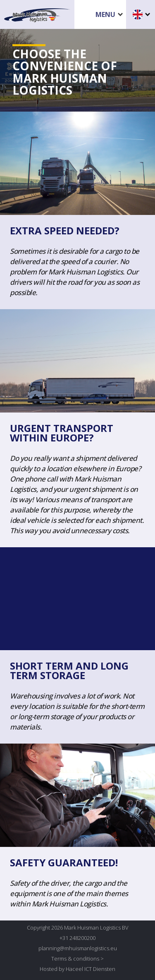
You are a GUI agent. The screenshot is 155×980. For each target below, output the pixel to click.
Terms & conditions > (77, 959)
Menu (105, 14)
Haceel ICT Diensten (91, 969)
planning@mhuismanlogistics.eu (78, 948)
